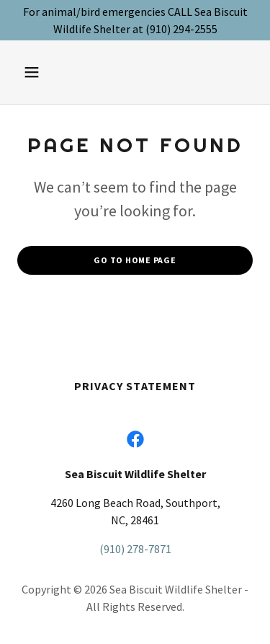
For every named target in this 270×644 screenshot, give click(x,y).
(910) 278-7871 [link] (135, 549)
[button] (44, 72)
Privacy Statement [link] (135, 386)
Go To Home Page (135, 260)
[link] (135, 439)
